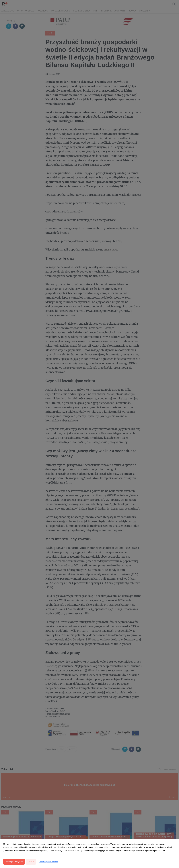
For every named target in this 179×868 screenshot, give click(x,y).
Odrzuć (31, 862)
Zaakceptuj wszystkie (14, 862)
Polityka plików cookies (49, 862)
